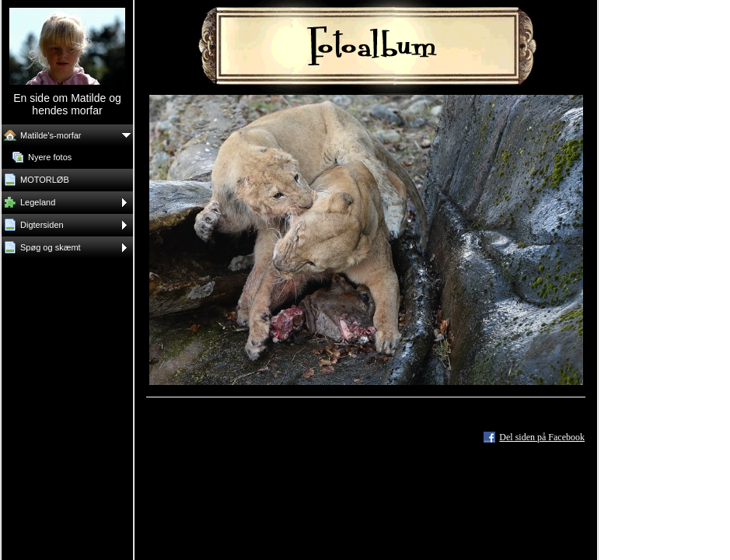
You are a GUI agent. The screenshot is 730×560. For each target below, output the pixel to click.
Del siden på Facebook (542, 437)
